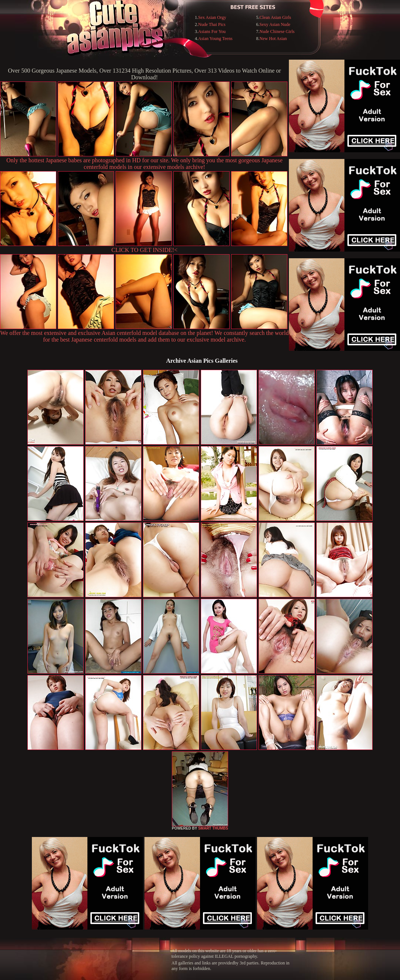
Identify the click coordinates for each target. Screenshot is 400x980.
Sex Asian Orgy (212, 17)
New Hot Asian (273, 39)
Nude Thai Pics (212, 24)
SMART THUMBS (213, 828)
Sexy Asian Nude (275, 24)
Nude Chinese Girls (277, 31)
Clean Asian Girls (275, 17)
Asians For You (212, 31)
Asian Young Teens (215, 39)
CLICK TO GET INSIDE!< (144, 250)
